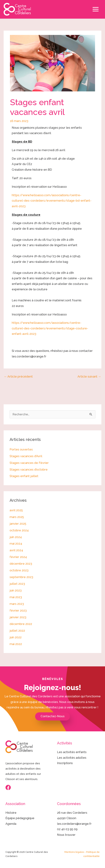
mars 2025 (17, 517)
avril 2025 (16, 510)
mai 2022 (16, 644)
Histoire (11, 813)
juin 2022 (16, 637)
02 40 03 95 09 (67, 829)
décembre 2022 (21, 624)
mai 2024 (16, 544)
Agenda (11, 824)
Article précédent (18, 377)
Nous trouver (66, 835)
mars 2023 (17, 604)
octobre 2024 (19, 530)
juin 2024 (16, 537)
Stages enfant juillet (24, 476)
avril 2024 (16, 550)
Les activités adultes (72, 758)
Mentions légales (74, 852)
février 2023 (18, 611)
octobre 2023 (19, 570)
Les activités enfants (72, 752)
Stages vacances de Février (29, 463)
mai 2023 (16, 597)
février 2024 (18, 557)
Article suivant (89, 377)
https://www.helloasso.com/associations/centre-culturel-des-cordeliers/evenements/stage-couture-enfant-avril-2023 (50, 328)
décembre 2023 (21, 564)
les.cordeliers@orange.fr (74, 824)
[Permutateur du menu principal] (95, 9)
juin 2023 (16, 590)
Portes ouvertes (21, 449)
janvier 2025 (18, 524)
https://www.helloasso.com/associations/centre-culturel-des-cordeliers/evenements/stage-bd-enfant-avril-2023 (52, 201)
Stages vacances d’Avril (26, 456)
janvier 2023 (18, 617)
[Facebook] (8, 787)
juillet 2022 (17, 631)
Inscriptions (65, 763)
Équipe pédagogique (20, 818)
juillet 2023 (17, 584)
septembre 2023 (21, 577)
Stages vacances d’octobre (29, 470)
